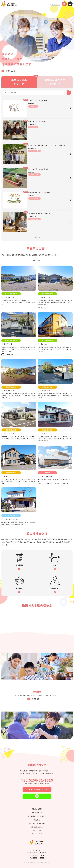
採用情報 (37, 820)
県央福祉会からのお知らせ (37, 816)
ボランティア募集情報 (37, 823)
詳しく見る (37, 260)
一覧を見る (37, 237)
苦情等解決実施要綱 (37, 827)
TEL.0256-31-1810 (37, 780)
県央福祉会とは (37, 813)
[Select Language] (56, 4)
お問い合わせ (37, 830)
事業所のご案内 (37, 809)
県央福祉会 (9, 4)
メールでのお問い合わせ (37, 789)
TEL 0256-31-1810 (37, 856)
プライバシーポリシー (37, 834)
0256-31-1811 (39, 858)
